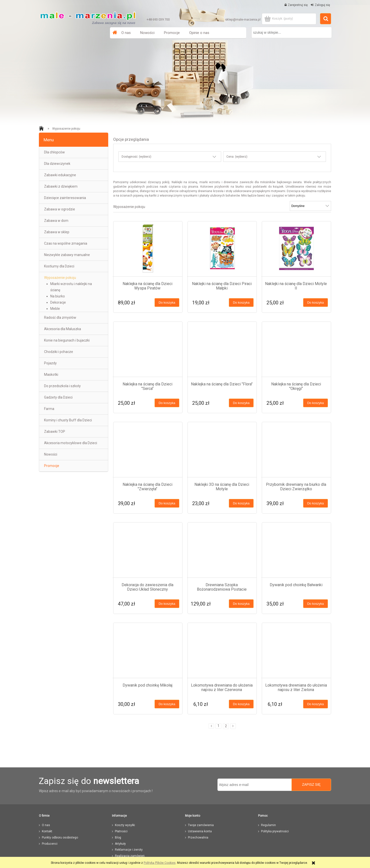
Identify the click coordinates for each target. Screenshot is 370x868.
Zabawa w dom (56, 221)
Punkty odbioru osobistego (60, 838)
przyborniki (222, 187)
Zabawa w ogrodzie (60, 209)
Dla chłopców (54, 152)
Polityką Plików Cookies (160, 863)
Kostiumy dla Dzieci (59, 266)
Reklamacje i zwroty (129, 850)
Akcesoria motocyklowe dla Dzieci (71, 443)
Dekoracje (58, 302)
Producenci (50, 844)
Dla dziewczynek (57, 164)
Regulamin (268, 825)
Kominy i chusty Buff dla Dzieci (68, 420)
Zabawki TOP (55, 432)
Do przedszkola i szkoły (62, 386)
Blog (118, 838)
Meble (55, 309)
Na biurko (58, 296)
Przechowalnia (198, 838)
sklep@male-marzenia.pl (243, 19)
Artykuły (120, 844)
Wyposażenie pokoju (60, 278)
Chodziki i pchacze (59, 352)
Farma (49, 409)
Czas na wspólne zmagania (66, 243)
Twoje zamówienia (201, 825)
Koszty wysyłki (125, 825)
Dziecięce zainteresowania (65, 198)
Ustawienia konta (200, 831)
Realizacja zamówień (130, 856)
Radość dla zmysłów (60, 318)
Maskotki (51, 375)
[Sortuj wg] (310, 206)
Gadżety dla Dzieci (58, 397)
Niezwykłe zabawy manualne (67, 255)
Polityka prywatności (275, 831)
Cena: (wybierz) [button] (237, 157)
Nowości (51, 454)
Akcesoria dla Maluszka (63, 329)
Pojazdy (50, 363)
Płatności (121, 831)
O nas (46, 825)
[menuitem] (126, 33)
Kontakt (47, 831)
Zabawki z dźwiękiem (61, 186)
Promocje (52, 466)
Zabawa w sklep (57, 232)
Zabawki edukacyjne (60, 175)
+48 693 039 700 (158, 19)
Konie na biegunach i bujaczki (67, 340)
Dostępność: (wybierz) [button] (136, 157)
